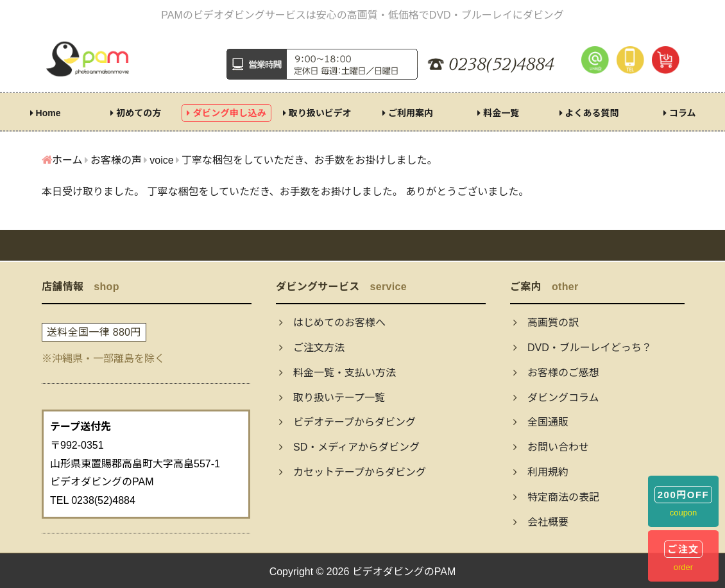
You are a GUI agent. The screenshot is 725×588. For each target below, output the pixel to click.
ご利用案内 (408, 113)
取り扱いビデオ (317, 113)
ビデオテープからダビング (347, 422)
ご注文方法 (312, 348)
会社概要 (541, 522)
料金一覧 (498, 113)
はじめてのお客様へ (332, 323)
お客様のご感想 (556, 373)
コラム (679, 113)
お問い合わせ (551, 447)
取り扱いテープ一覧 (332, 398)
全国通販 (541, 422)
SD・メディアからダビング (349, 447)
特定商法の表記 (556, 497)
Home (46, 113)
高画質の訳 (546, 323)
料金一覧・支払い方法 (337, 373)
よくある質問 (589, 113)
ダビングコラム (556, 398)
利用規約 (541, 472)
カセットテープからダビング (353, 472)
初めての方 (136, 113)
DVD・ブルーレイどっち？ (583, 348)
